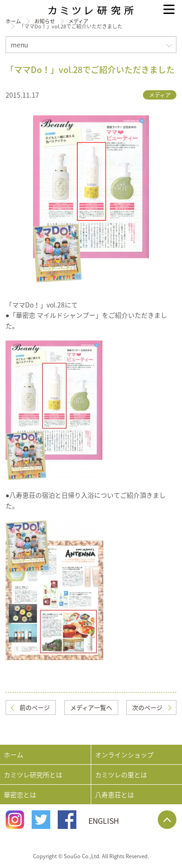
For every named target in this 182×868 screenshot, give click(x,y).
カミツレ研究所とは (33, 775)
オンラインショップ (124, 754)
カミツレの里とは (121, 775)
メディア (78, 21)
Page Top (167, 820)
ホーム (13, 21)
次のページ (147, 707)
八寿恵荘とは (115, 795)
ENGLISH (104, 821)
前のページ (35, 707)
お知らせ (45, 21)
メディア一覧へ (91, 707)
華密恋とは (20, 795)
